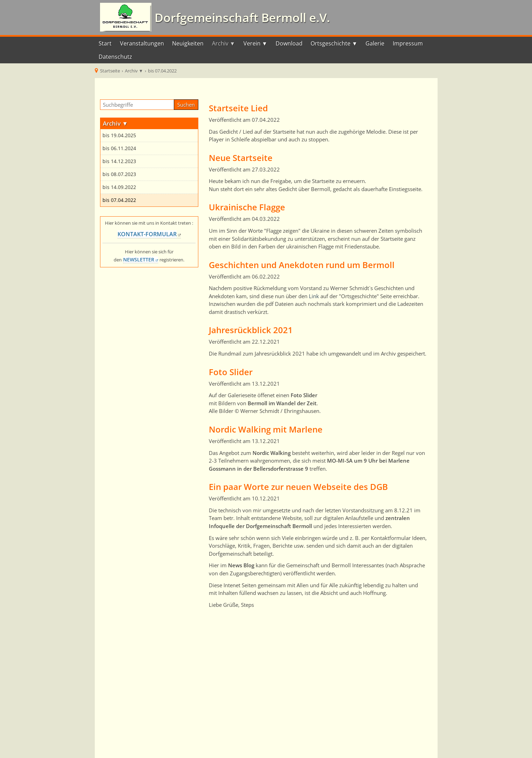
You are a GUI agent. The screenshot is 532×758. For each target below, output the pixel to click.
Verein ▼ (256, 43)
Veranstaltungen (142, 43)
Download (289, 43)
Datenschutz (115, 57)
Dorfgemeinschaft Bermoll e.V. (241, 17)
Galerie (375, 43)
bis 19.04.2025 (119, 135)
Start (105, 43)
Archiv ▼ (224, 43)
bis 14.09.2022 (119, 187)
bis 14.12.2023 (119, 161)
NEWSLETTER (139, 260)
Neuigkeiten (188, 43)
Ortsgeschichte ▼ (334, 43)
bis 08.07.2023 (119, 174)
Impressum (408, 43)
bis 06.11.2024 (119, 148)
